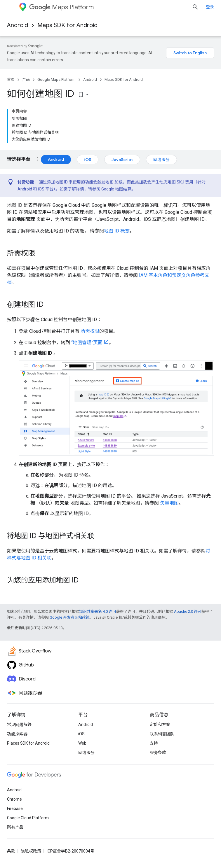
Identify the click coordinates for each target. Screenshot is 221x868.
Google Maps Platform (56, 79)
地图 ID (61, 182)
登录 (210, 7)
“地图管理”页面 (87, 343)
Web (82, 743)
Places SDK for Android (28, 743)
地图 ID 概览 (117, 231)
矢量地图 (169, 503)
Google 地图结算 (116, 189)
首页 (11, 79)
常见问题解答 (19, 724)
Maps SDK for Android (67, 25)
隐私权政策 (31, 851)
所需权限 (90, 331)
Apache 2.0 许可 (188, 611)
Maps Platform (61, 7)
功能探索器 (17, 734)
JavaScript (122, 160)
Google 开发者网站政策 (70, 617)
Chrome (14, 799)
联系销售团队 (162, 734)
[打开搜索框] (195, 7)
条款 (11, 851)
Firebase (15, 808)
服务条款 (158, 752)
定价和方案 (160, 724)
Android (18, 25)
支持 (154, 743)
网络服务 (161, 160)
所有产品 (15, 827)
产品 (26, 79)
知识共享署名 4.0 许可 (98, 611)
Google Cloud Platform (28, 818)
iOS (88, 160)
